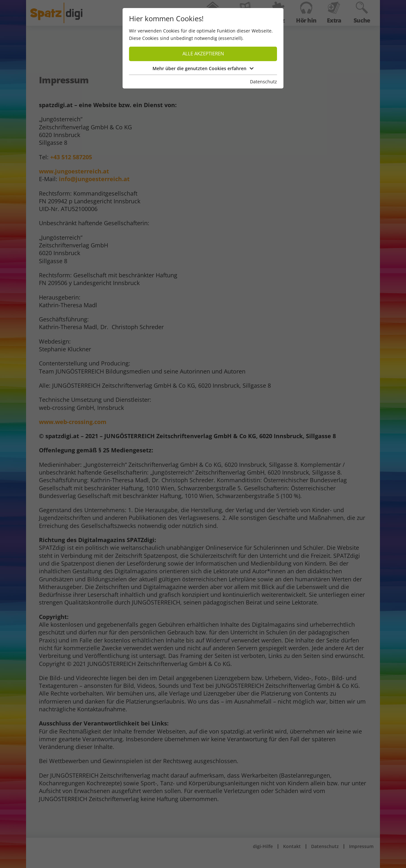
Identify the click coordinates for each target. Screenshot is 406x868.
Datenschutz (263, 82)
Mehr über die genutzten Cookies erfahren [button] (203, 68)
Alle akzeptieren (203, 54)
